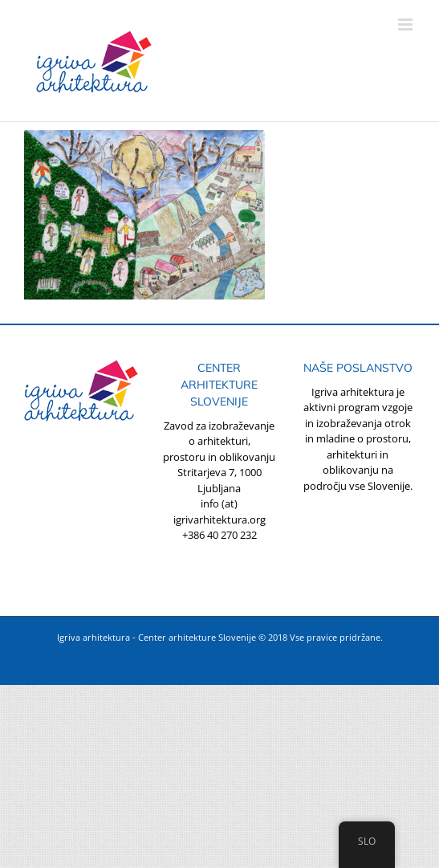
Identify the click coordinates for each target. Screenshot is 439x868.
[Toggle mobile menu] (406, 24)
